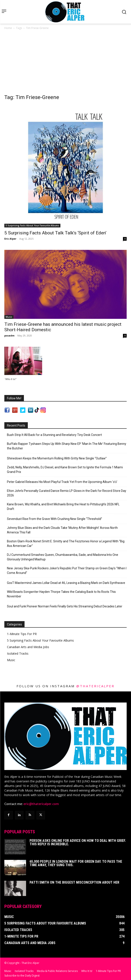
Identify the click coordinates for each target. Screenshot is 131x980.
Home (8, 28)
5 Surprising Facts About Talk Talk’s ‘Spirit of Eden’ (55, 233)
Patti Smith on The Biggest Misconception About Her (74, 882)
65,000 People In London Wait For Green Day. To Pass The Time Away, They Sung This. (76, 863)
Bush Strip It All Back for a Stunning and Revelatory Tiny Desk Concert (54, 435)
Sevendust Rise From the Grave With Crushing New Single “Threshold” (55, 519)
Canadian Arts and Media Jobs (28, 647)
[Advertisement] (65, 63)
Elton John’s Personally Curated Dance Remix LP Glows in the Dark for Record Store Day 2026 (67, 493)
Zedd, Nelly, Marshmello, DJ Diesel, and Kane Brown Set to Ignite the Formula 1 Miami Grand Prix (65, 470)
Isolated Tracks (18, 653)
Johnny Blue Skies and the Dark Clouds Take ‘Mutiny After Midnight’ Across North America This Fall (62, 530)
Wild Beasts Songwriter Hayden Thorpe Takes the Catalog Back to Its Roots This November (61, 594)
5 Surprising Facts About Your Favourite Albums (32, 225)
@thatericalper (95, 686)
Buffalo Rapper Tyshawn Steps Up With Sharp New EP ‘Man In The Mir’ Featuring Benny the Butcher (67, 446)
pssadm (9, 335)
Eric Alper (10, 239)
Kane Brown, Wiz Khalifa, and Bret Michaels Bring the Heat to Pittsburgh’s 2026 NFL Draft (63, 507)
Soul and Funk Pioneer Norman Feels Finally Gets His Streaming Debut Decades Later (65, 606)
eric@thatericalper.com (41, 804)
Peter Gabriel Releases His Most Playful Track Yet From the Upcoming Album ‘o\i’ (62, 482)
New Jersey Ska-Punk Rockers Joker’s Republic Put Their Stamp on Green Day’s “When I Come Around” (67, 571)
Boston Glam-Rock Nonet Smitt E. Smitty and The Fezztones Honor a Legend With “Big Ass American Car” (66, 544)
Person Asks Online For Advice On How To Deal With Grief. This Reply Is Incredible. (78, 842)
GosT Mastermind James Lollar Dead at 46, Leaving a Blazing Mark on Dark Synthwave (66, 583)
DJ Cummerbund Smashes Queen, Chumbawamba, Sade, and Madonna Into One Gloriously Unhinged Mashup (63, 557)
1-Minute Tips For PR (22, 634)
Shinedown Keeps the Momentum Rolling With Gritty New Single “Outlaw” (57, 458)
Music (9, 317)
